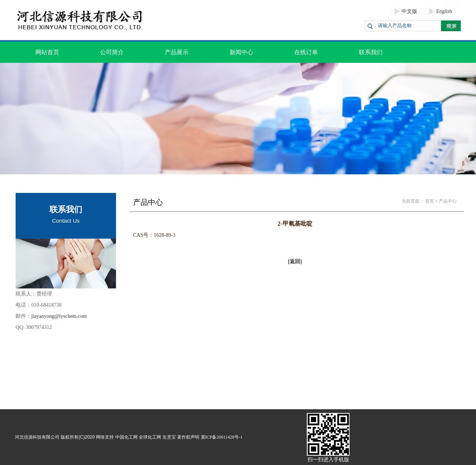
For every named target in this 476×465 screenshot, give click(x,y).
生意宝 (169, 437)
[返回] (295, 261)
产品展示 (177, 52)
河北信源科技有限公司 (37, 437)
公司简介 (112, 52)
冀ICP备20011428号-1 (222, 437)
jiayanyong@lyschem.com (59, 316)
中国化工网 (126, 437)
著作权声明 (188, 437)
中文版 (409, 11)
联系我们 (371, 52)
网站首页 (47, 52)
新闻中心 (241, 52)
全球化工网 (150, 437)
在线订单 (306, 52)
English (444, 11)
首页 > (431, 201)
